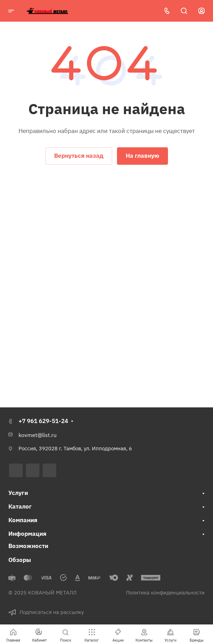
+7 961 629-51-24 (43, 421)
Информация (27, 534)
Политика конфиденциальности (165, 593)
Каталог (20, 506)
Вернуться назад (79, 156)
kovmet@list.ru (38, 435)
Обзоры (20, 560)
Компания (23, 520)
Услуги (18, 493)
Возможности (28, 546)
